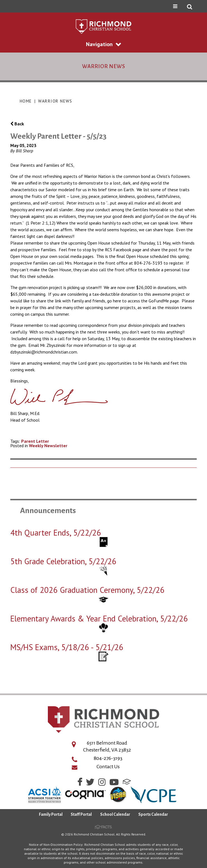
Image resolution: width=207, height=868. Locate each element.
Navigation (103, 44)
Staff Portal (81, 814)
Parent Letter (35, 441)
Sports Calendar (153, 814)
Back (17, 124)
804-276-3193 (108, 758)
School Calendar (115, 814)
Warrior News (55, 101)
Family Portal (51, 814)
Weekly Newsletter (48, 446)
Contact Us (108, 767)
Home (26, 101)
